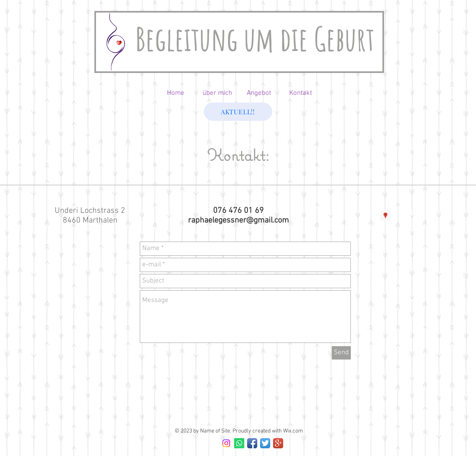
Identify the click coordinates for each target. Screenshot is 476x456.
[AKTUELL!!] (238, 112)
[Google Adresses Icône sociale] (385, 215)
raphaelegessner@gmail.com (238, 221)
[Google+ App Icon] (278, 443)
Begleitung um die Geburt (255, 39)
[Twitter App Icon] (265, 443)
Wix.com (293, 431)
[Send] (341, 353)
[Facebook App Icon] (252, 443)
